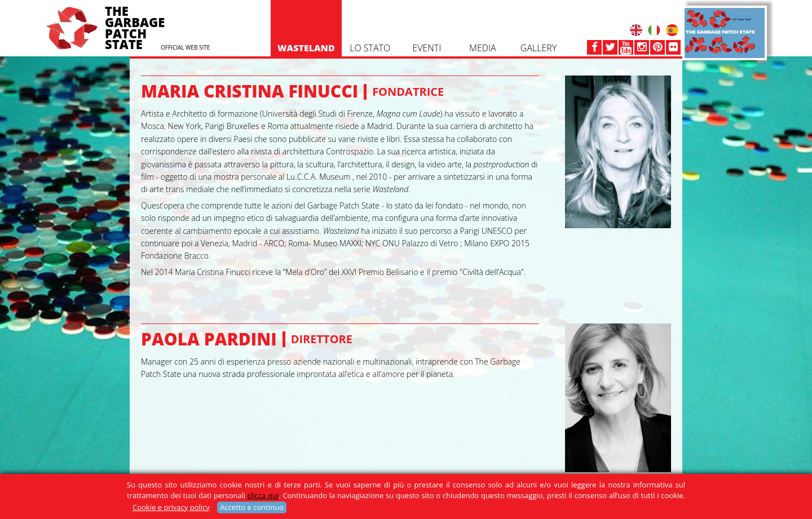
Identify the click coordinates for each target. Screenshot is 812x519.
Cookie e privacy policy (171, 507)
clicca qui (263, 495)
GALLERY (539, 20)
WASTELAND (306, 20)
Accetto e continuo (252, 507)
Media (483, 20)
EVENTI (427, 20)
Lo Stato (370, 20)
